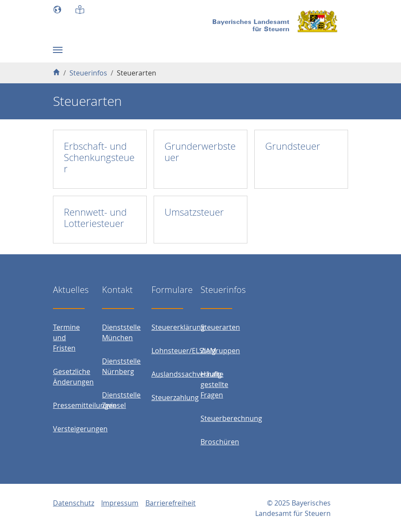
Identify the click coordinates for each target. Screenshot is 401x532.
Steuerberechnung (231, 418)
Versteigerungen (80, 429)
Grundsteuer (293, 146)
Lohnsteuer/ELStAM (184, 351)
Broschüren (220, 442)
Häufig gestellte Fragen (214, 384)
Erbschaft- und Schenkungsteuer (99, 157)
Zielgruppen (220, 351)
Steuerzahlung (175, 397)
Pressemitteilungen (85, 405)
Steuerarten (220, 327)
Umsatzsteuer (194, 212)
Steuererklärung (178, 327)
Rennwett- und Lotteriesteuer (95, 218)
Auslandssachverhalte (187, 374)
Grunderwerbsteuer (200, 152)
